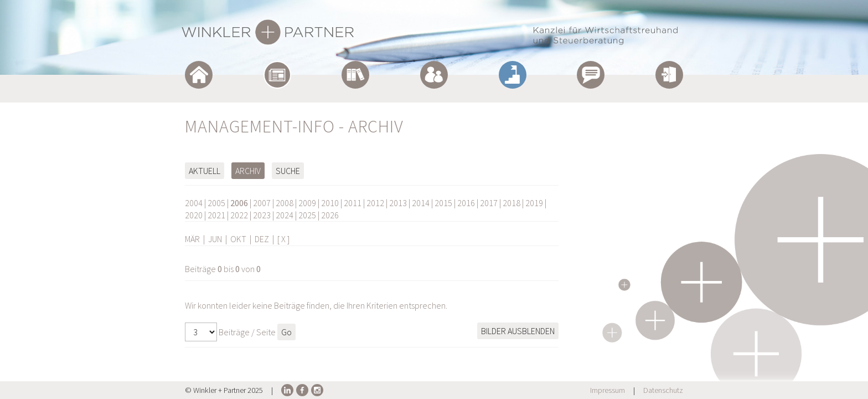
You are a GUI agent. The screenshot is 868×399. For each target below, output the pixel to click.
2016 (466, 203)
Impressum (608, 390)
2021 (216, 215)
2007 (262, 203)
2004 (194, 203)
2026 (330, 215)
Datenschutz (663, 390)
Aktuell (205, 171)
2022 (239, 215)
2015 (443, 203)
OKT (238, 239)
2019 (534, 203)
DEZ (262, 239)
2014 (421, 203)
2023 (262, 215)
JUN (215, 239)
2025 (307, 215)
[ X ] (283, 239)
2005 (216, 203)
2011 (353, 203)
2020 (194, 215)
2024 (285, 215)
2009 (307, 203)
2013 (398, 203)
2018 (512, 203)
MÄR (192, 239)
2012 (375, 203)
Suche (288, 171)
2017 (489, 203)
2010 (330, 203)
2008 (285, 203)
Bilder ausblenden (518, 331)
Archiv (248, 171)
